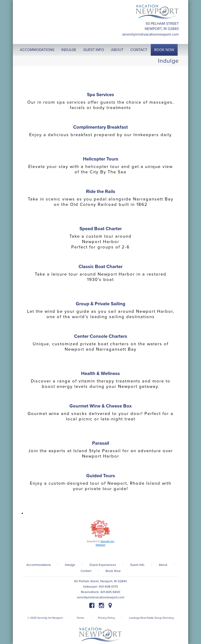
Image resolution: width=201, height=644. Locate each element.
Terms (80, 618)
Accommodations (39, 565)
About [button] (117, 50)
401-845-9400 (110, 592)
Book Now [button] (164, 50)
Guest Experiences (103, 565)
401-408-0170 (108, 587)
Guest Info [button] (94, 50)
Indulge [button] (69, 50)
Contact (86, 571)
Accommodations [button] (37, 50)
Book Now (113, 571)
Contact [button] (139, 50)
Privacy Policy (106, 618)
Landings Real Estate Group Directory (151, 618)
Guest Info (137, 565)
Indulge (70, 565)
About (163, 565)
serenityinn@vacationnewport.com (151, 34)
